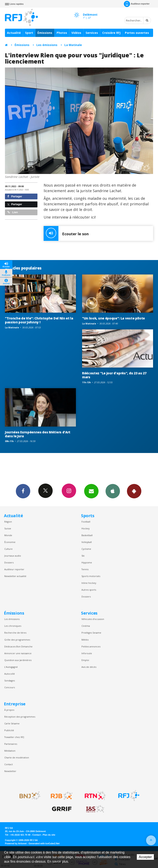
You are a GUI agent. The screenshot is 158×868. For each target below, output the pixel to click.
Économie (10, 542)
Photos (62, 33)
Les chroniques (13, 626)
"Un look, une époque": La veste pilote (113, 318)
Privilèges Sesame (91, 633)
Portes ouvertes (137, 33)
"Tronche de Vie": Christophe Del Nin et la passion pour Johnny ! (39, 320)
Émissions (45, 33)
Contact (9, 764)
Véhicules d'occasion (93, 619)
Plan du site (49, 835)
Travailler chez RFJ (14, 737)
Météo (85, 640)
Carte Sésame (12, 723)
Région (8, 522)
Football (86, 522)
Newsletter (10, 771)
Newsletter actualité (15, 576)
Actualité (14, 33)
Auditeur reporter (14, 569)
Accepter (145, 857)
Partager (15, 196)
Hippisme (87, 562)
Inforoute (87, 653)
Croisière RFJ (111, 33)
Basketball (87, 535)
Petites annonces (91, 646)
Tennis (85, 569)
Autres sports (89, 590)
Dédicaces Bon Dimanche (18, 646)
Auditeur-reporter (137, 4)
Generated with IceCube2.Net (44, 843)
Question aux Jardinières (18, 660)
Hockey (85, 528)
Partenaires (11, 744)
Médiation (10, 751)
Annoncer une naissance (18, 653)
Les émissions (47, 45)
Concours (10, 687)
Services (92, 33)
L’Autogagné (11, 667)
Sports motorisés (91, 576)
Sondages (10, 681)
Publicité (9, 730)
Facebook (23, 491)
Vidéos (76, 33)
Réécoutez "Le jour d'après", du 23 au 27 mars (114, 375)
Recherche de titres (15, 633)
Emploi (85, 660)
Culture (8, 549)
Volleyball (87, 542)
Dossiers (9, 562)
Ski (83, 556)
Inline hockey (89, 583)
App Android (134, 491)
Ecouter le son (66, 233)
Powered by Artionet (16, 843)
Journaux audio (13, 556)
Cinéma (86, 626)
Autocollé (10, 674)
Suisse (8, 528)
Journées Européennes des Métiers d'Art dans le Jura (38, 434)
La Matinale (73, 45)
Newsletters (91, 491)
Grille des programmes (17, 640)
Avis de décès (89, 667)
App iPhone (113, 491)
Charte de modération (17, 757)
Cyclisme (86, 549)
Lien (13, 212)
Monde (8, 535)
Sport (29, 33)
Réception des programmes (20, 717)
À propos (9, 710)
